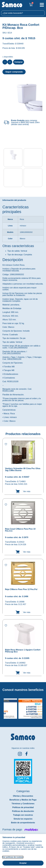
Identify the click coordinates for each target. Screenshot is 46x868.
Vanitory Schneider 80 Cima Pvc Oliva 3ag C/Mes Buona (23, 469)
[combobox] (23, 13)
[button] (2, 706)
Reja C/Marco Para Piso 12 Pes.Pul (21, 589)
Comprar (19, 62)
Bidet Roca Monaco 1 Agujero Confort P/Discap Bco (23, 650)
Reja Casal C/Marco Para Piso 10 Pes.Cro (20, 529)
